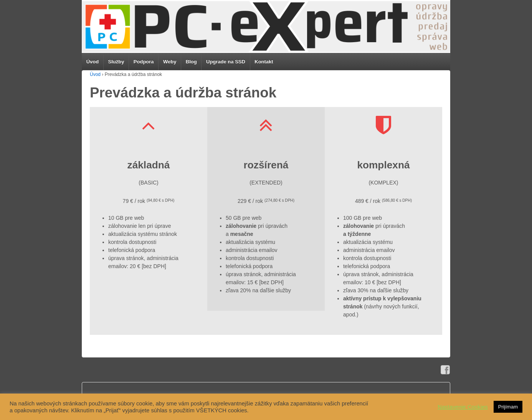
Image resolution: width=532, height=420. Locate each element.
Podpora (144, 62)
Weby (170, 62)
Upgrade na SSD (226, 62)
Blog (191, 62)
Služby (116, 62)
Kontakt (264, 62)
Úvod (93, 62)
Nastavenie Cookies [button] (463, 407)
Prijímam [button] (508, 407)
